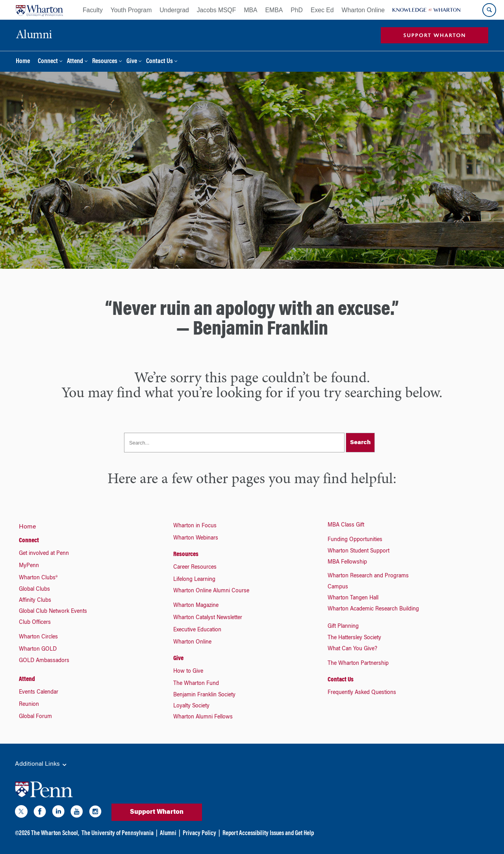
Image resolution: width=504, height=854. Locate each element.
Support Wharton (157, 812)
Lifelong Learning (194, 580)
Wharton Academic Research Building (373, 609)
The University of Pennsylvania (118, 834)
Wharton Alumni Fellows (203, 717)
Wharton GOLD (38, 649)
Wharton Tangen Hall (353, 598)
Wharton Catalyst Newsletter (208, 618)
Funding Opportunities (355, 540)
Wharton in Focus (195, 526)
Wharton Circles (38, 637)
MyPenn (29, 566)
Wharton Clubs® (38, 578)
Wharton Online (363, 10)
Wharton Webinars (196, 538)
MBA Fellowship (347, 562)
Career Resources (195, 567)
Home (23, 62)
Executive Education (197, 630)
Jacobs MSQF (217, 10)
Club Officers (35, 623)
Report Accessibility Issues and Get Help (268, 834)
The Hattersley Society (354, 638)
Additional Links (41, 765)
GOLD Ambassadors (44, 661)
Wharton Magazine (196, 606)
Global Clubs (34, 590)
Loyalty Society (191, 706)
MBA (250, 10)
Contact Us (159, 62)
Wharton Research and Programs (368, 576)
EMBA (274, 10)
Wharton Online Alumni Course (211, 591)
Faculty (93, 10)
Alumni (168, 834)
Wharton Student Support (359, 551)
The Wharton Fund (196, 684)
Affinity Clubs (35, 601)
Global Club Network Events (53, 612)
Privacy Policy (199, 834)
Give (132, 62)
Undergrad (174, 10)
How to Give (188, 672)
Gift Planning (343, 627)
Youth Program (131, 10)
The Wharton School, (55, 834)
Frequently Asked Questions (362, 693)
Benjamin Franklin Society (204, 695)
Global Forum (35, 717)
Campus (338, 587)
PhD (297, 10)
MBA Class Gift (346, 525)
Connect (48, 62)
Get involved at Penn (44, 554)
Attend (75, 62)
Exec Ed (322, 10)
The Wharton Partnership (358, 664)
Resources (105, 62)
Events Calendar (39, 692)
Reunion (29, 705)
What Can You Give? (352, 649)
